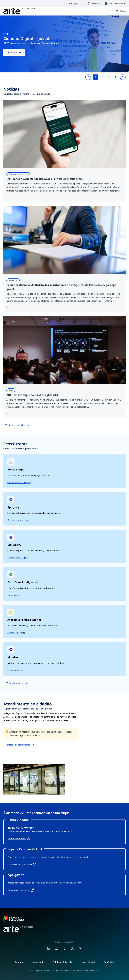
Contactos (20, 962)
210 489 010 (13, 828)
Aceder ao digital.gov (18, 558)
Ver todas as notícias (15, 425)
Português (76, 4)
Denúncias (109, 962)
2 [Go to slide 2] (102, 77)
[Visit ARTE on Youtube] (81, 949)
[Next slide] (123, 77)
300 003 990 (28, 828)
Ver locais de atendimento (18, 746)
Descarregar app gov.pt (19, 520)
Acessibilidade (89, 962)
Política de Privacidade (63, 962)
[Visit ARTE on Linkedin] (48, 949)
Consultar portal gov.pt (19, 483)
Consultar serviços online (22, 864)
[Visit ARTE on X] (73, 949)
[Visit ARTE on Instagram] (56, 949)
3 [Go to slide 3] (109, 77)
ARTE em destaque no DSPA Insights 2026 (32, 395)
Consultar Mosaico (17, 670)
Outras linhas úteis (19, 839)
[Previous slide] (88, 77)
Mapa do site (39, 962)
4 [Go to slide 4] (115, 77)
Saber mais (14, 53)
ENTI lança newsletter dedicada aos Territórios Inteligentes (45, 179)
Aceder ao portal (16, 633)
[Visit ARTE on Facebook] (64, 949)
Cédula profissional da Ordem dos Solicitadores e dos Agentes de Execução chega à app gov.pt (61, 287)
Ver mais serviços (17, 683)
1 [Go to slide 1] (96, 77)
